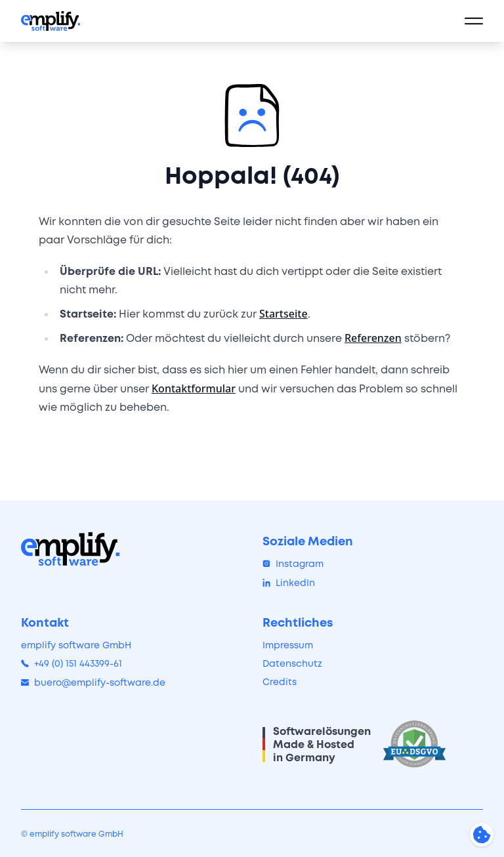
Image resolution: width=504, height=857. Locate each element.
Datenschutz (292, 663)
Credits (280, 682)
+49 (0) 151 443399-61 (72, 663)
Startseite (283, 314)
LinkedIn (289, 583)
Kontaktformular (194, 388)
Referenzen (373, 338)
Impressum (288, 645)
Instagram (293, 564)
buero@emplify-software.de (93, 682)
